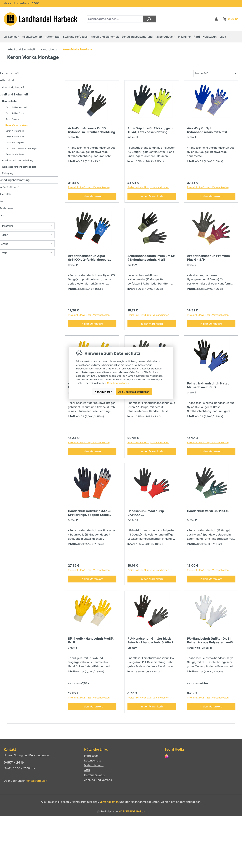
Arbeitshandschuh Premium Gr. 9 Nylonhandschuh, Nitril (151, 260)
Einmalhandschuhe (15, 157)
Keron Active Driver (15, 116)
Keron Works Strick (15, 133)
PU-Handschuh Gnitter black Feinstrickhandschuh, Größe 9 (150, 643)
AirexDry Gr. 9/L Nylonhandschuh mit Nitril (207, 133)
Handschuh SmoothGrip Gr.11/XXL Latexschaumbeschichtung (148, 515)
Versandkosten (109, 802)
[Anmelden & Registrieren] (216, 19)
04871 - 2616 (14, 763)
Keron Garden (12, 122)
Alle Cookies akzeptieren (134, 392)
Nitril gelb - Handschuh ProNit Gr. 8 (91, 643)
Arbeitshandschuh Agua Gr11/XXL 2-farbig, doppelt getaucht (88, 260)
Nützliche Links (96, 750)
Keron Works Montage (17, 127)
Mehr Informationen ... (119, 383)
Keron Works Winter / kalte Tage (21, 151)
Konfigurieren (103, 392)
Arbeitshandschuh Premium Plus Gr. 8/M (208, 260)
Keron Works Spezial (15, 145)
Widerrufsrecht (94, 766)
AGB (87, 770)
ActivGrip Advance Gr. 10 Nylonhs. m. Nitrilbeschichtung (92, 133)
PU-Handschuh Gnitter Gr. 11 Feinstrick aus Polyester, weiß (210, 643)
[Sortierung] (216, 76)
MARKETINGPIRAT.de (132, 812)
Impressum (91, 756)
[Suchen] (149, 19)
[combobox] (115, 19)
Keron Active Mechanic (17, 110)
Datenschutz (92, 761)
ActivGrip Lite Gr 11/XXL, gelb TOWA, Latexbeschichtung (150, 133)
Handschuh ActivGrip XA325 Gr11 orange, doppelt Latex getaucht (90, 515)
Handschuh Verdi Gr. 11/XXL (208, 513)
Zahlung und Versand (98, 780)
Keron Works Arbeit (15, 139)
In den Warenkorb (92, 199)
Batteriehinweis (94, 775)
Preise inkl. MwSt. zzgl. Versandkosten (89, 190)
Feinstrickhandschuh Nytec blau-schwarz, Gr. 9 (208, 388)
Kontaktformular (36, 781)
